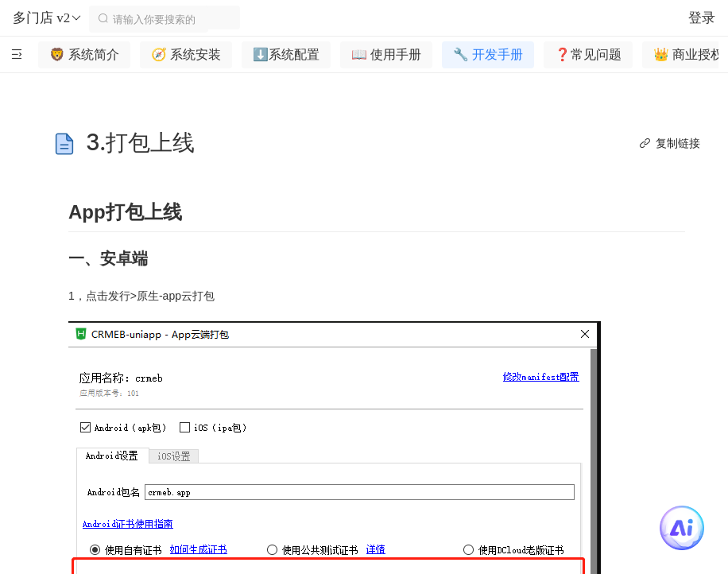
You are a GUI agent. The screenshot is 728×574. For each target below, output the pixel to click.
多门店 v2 (48, 18)
